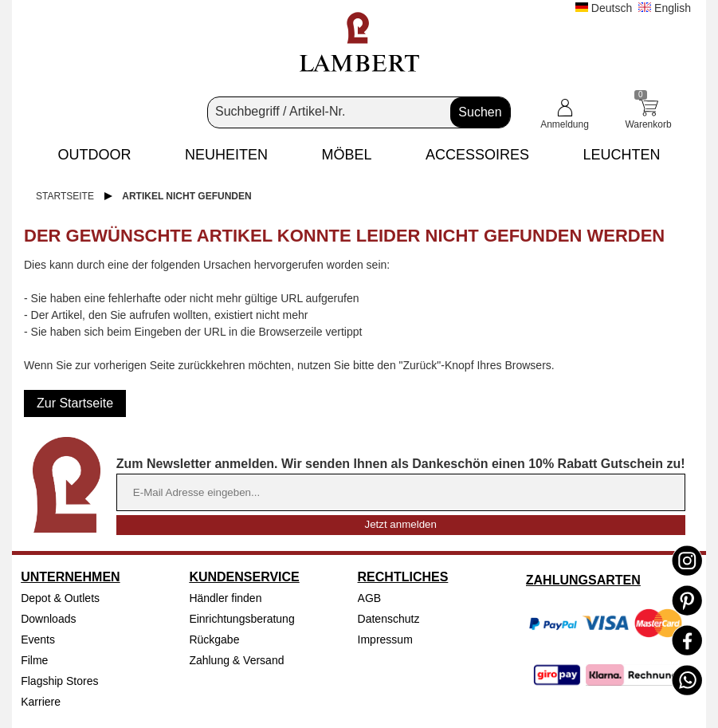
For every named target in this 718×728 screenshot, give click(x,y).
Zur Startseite (75, 403)
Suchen (480, 112)
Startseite (65, 196)
